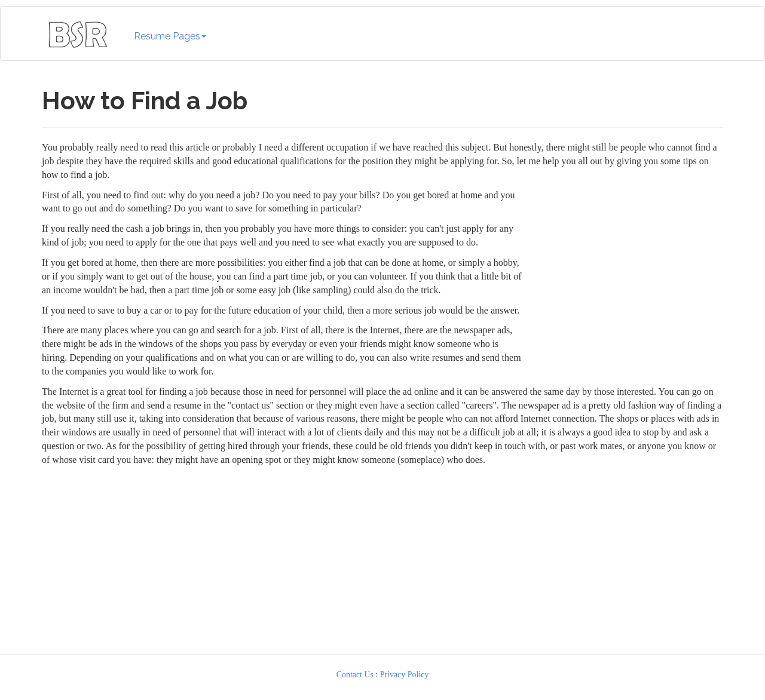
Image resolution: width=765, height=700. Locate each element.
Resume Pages (170, 36)
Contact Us (355, 675)
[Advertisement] (382, 557)
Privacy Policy (405, 675)
